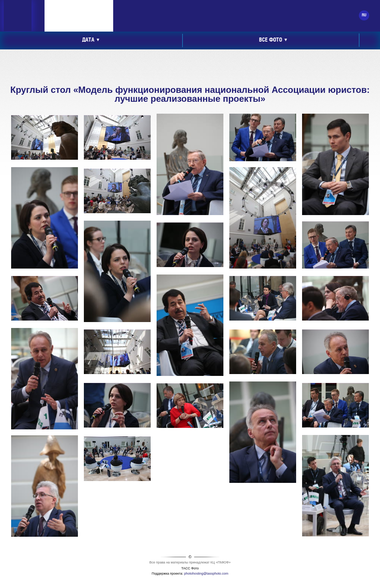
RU (364, 15)
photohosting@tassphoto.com (206, 574)
